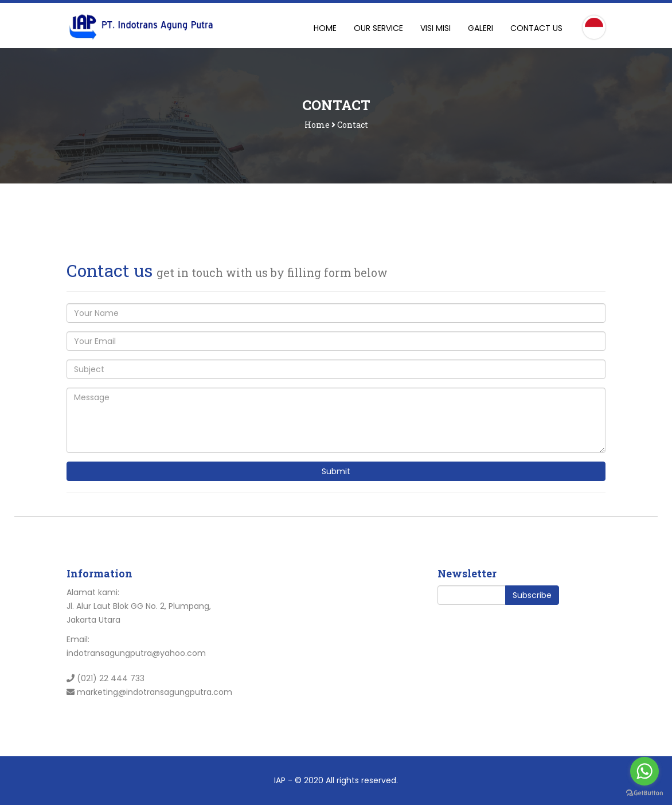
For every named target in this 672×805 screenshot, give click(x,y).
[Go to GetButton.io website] (644, 793)
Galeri (480, 28)
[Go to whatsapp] (644, 771)
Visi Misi (435, 28)
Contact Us (536, 28)
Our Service (378, 28)
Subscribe (532, 595)
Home (325, 28)
